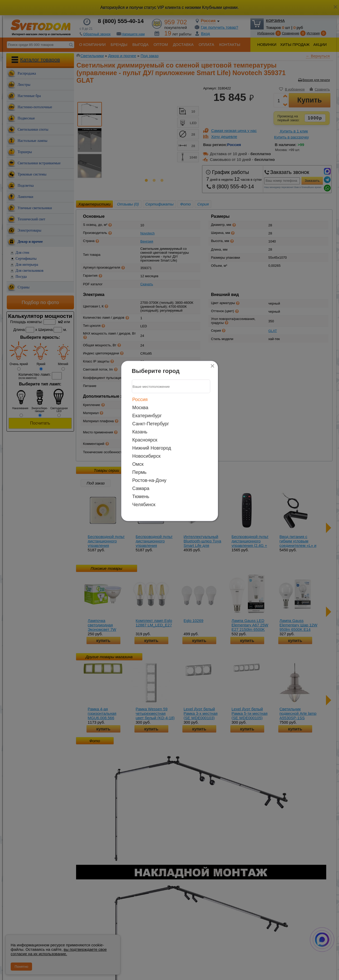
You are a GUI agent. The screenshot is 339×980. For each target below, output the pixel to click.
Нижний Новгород (152, 448)
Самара (141, 488)
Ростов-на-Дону (149, 480)
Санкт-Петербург (151, 424)
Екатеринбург (147, 416)
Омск (138, 464)
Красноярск (145, 440)
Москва (140, 408)
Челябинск (144, 505)
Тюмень (141, 497)
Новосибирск (147, 456)
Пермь (140, 472)
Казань (140, 432)
